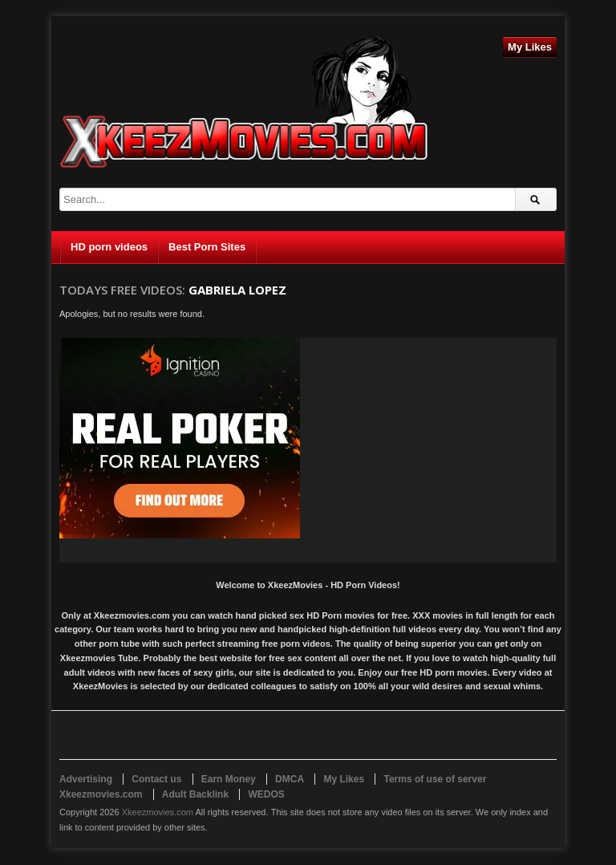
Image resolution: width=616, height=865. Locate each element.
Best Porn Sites (207, 247)
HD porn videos (109, 247)
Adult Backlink (195, 794)
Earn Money (229, 779)
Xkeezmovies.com (158, 812)
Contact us (156, 779)
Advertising (86, 779)
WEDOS (266, 794)
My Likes (530, 47)
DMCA (290, 779)
